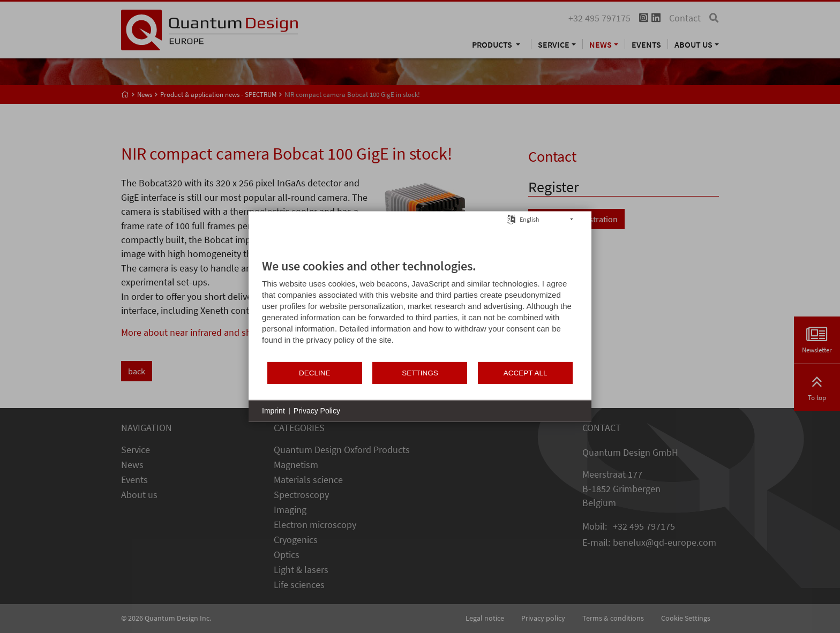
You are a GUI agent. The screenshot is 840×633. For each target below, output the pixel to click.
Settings (420, 372)
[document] (420, 310)
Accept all (526, 372)
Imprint (273, 411)
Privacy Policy (317, 411)
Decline (315, 372)
